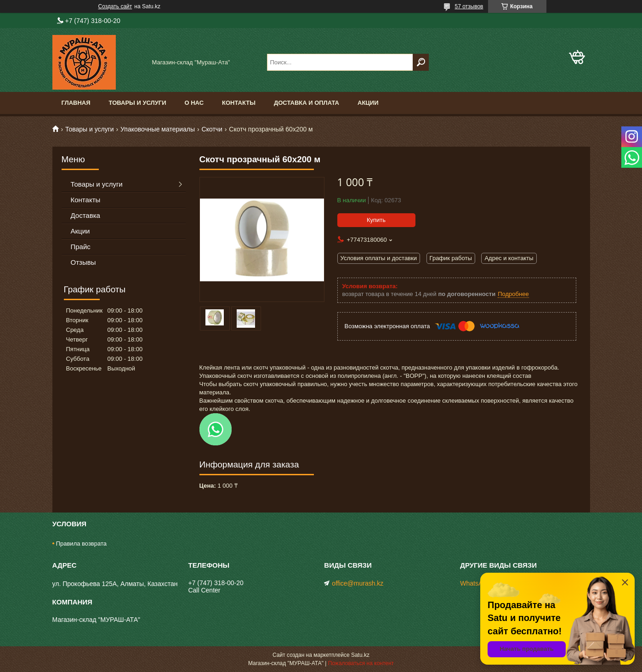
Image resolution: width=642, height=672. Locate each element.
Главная (76, 103)
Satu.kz (360, 655)
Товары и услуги (138, 103)
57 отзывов (469, 6)
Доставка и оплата (307, 103)
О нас (194, 103)
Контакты (239, 103)
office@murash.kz (358, 583)
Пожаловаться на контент (361, 663)
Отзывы (83, 262)
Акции (368, 103)
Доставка (85, 215)
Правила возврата (81, 544)
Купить (376, 220)
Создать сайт (115, 6)
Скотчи (212, 129)
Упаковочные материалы (158, 129)
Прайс (81, 247)
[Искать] (421, 62)
